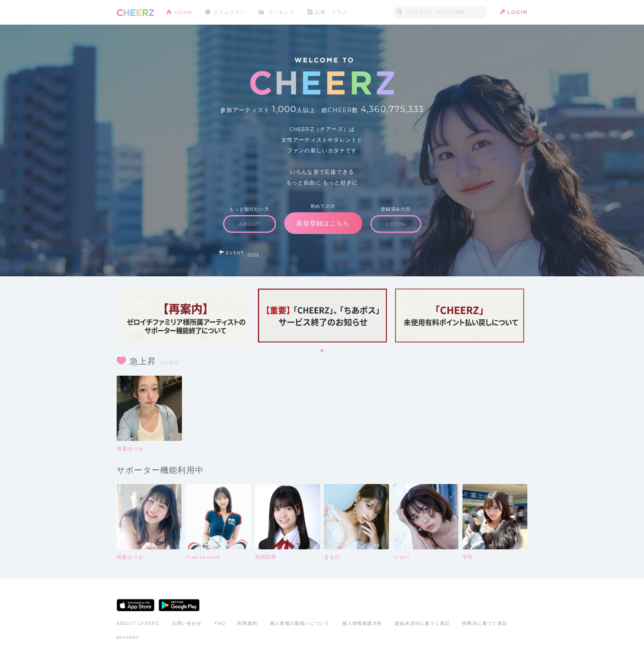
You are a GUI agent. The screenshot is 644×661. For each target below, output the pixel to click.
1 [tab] (322, 351)
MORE (253, 254)
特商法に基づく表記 (485, 623)
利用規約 (247, 623)
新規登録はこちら (323, 223)
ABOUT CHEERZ (138, 623)
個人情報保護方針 (362, 623)
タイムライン (229, 12)
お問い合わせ (187, 623)
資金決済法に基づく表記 (422, 623)
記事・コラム (331, 12)
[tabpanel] (185, 316)
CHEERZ (135, 13)
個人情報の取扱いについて (300, 623)
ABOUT (250, 224)
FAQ (220, 623)
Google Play (179, 605)
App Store (136, 605)
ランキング (281, 12)
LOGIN (517, 12)
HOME (184, 12)
